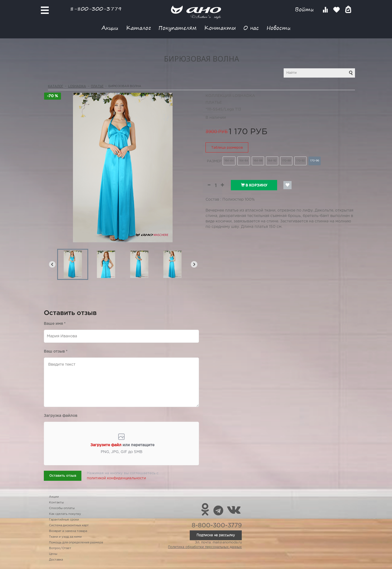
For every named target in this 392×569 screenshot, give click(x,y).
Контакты (220, 28)
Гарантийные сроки (64, 520)
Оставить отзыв (63, 476)
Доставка (56, 560)
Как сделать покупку (65, 514)
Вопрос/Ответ (60, 548)
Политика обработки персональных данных (205, 547)
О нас (251, 28)
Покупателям (177, 28)
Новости (279, 28)
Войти (305, 9)
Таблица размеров (227, 148)
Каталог (138, 28)
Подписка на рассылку (216, 535)
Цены (53, 554)
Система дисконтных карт (69, 525)
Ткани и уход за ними (65, 537)
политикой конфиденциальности (116, 478)
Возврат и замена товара (68, 531)
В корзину (254, 185)
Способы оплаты (62, 508)
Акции (110, 28)
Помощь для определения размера (76, 543)
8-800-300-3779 (96, 9)
